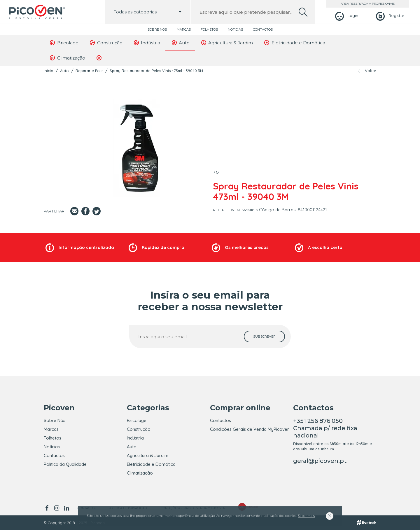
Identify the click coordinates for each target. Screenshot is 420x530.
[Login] (346, 16)
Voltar (371, 71)
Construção (106, 43)
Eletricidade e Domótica (294, 43)
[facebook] (48, 508)
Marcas (184, 29)
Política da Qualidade (65, 464)
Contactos (263, 29)
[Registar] (389, 16)
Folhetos (209, 29)
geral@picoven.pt (320, 461)
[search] (303, 12)
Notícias (235, 29)
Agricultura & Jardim (226, 43)
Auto (180, 43)
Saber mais (306, 516)
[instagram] (57, 508)
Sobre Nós (157, 29)
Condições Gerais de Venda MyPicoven (250, 429)
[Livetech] (366, 523)
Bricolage (64, 43)
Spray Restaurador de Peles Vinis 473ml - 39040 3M (156, 71)
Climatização (67, 58)
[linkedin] (66, 508)
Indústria (147, 43)
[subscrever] (264, 337)
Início (49, 71)
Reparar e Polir (89, 71)
